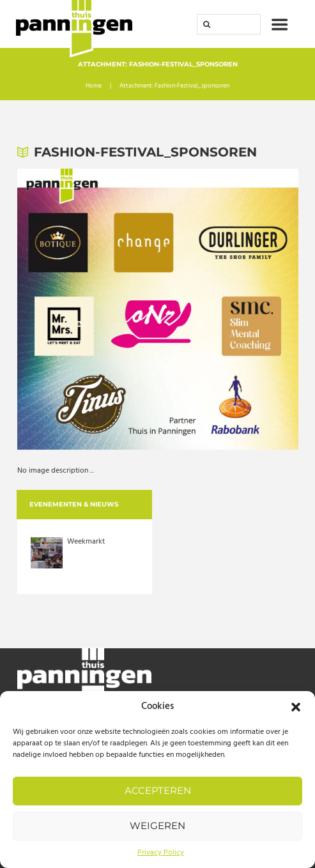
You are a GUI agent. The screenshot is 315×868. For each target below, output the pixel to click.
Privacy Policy (161, 853)
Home (94, 86)
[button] (296, 707)
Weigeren (157, 826)
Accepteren (158, 790)
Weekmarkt (86, 542)
